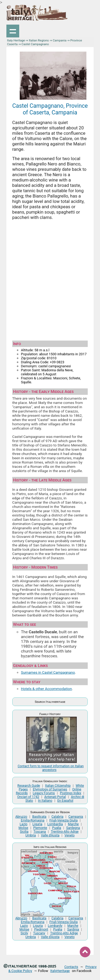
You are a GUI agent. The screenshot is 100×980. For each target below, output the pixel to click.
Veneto (70, 835)
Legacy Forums (44, 793)
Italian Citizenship (58, 786)
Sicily (24, 933)
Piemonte (40, 828)
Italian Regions (39, 40)
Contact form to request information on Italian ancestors (51, 768)
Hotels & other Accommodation (47, 689)
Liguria (37, 824)
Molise (23, 828)
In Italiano (45, 801)
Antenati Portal (55, 797)
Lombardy (55, 926)
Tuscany (39, 933)
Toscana (40, 832)
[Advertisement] (50, 280)
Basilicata (39, 817)
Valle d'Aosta (50, 835)
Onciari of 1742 (28, 797)
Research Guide (29, 786)
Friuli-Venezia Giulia (63, 820)
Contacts (71, 967)
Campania (60, 40)
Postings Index (71, 793)
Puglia (57, 828)
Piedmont (41, 929)
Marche (73, 824)
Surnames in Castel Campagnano (48, 672)
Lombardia (55, 824)
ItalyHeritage (60, 971)
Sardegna (73, 828)
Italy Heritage (16, 40)
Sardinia (73, 929)
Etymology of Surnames (50, 789)
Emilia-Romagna (33, 820)
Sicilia (24, 832)
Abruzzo (21, 817)
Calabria (57, 817)
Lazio (24, 824)
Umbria (31, 835)
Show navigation (13, 31)
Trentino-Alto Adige (65, 832)
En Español (65, 801)
